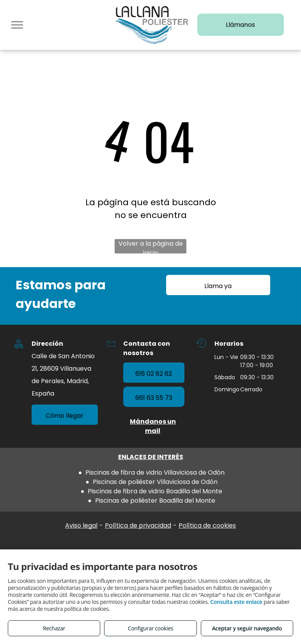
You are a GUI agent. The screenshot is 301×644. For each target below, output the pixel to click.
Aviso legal (81, 525)
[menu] (17, 25)
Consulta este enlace (236, 602)
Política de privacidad (138, 525)
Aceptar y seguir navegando (247, 628)
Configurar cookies (151, 628)
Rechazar (54, 628)
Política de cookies (207, 525)
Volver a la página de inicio (151, 246)
